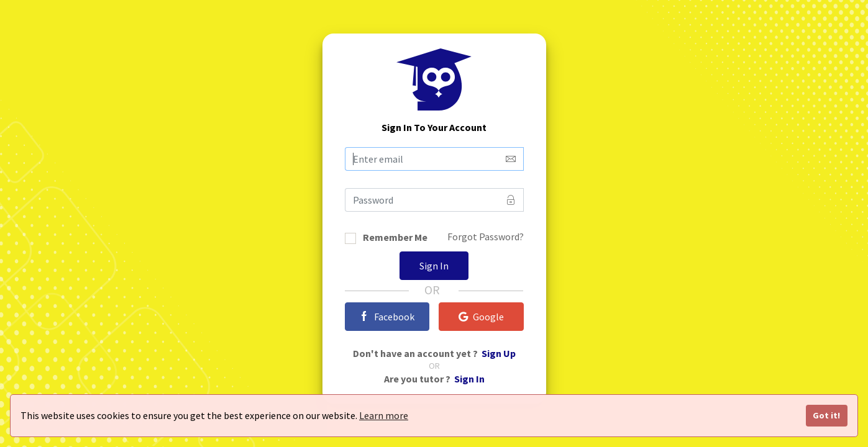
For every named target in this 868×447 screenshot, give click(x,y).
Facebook (387, 317)
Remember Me (395, 238)
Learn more (384, 415)
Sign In (434, 266)
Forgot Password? (486, 237)
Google (481, 317)
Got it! (826, 415)
